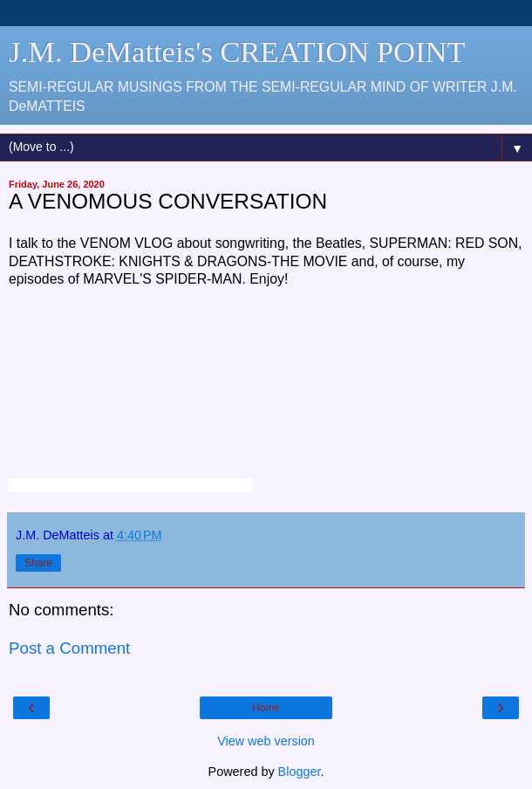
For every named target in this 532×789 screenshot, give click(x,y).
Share (38, 563)
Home (266, 708)
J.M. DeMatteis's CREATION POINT (237, 51)
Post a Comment (69, 648)
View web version (266, 741)
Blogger (300, 772)
